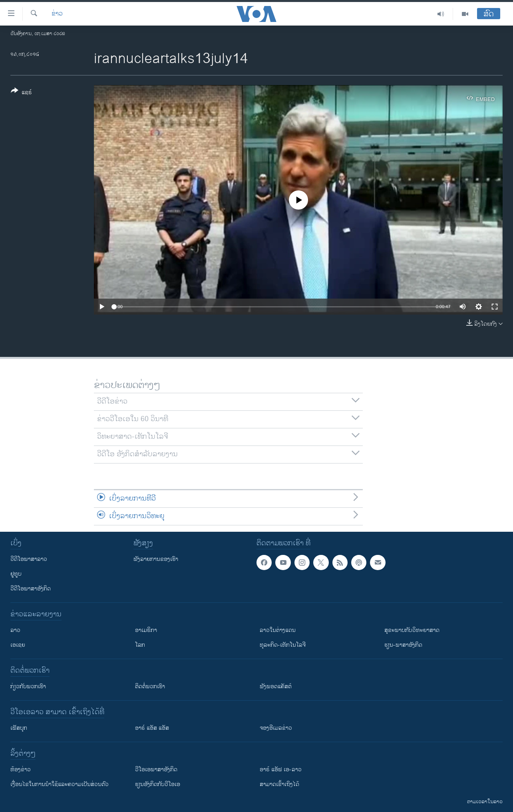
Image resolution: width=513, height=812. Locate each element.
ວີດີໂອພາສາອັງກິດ (31, 589)
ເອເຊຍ (18, 645)
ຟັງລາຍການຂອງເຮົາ (156, 559)
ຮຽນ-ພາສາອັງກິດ (403, 645)
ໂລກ (140, 645)
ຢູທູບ (16, 574)
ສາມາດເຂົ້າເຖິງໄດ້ (279, 784)
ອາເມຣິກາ (146, 630)
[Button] (21, 93)
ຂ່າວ (57, 14)
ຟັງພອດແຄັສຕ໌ (276, 686)
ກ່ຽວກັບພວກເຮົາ (28, 686)
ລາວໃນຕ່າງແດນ (278, 630)
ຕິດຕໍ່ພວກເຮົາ (150, 686)
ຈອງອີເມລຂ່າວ (276, 728)
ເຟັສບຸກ (19, 728)
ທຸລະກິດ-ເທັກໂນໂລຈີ (283, 645)
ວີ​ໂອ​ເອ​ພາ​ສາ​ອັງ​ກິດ (156, 769)
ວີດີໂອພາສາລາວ (29, 559)
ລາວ (15, 630)
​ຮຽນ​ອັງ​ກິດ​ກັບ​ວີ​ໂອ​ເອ (158, 784)
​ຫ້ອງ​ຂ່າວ (21, 769)
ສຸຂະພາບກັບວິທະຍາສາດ (412, 630)
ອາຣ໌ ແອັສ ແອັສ (152, 728)
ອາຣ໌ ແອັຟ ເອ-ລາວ (281, 769)
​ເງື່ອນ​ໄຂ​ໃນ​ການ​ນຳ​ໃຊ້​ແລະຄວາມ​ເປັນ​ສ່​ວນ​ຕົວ (60, 784)
